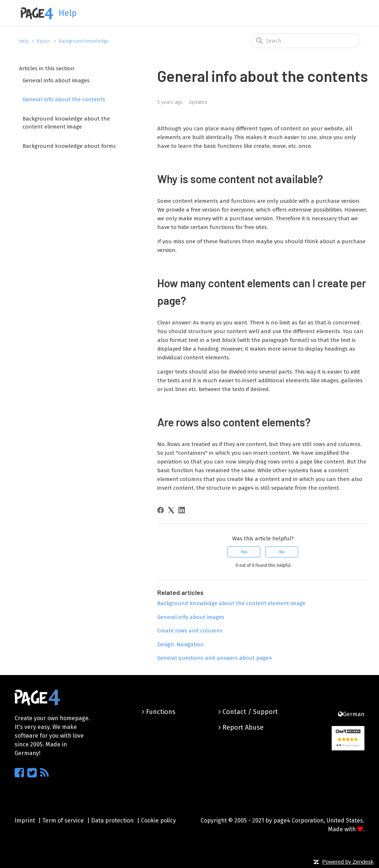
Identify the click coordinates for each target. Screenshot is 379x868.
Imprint (25, 820)
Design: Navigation (181, 644)
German (351, 714)
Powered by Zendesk (348, 862)
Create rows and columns (190, 631)
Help (24, 41)
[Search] (305, 41)
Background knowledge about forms (69, 146)
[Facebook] (161, 510)
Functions (159, 712)
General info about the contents (64, 99)
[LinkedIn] (182, 510)
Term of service (63, 820)
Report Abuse (241, 727)
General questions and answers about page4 (215, 658)
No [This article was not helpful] (282, 552)
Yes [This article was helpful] (244, 552)
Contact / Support (248, 712)
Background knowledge (84, 41)
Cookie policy (158, 820)
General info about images (56, 80)
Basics (44, 41)
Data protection (112, 820)
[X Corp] (171, 510)
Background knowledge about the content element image (66, 123)
